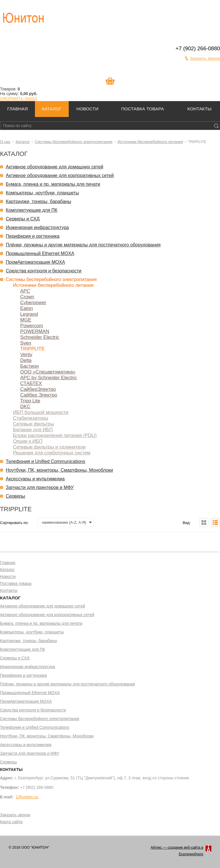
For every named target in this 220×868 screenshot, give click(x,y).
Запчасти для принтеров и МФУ (40, 487)
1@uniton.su (27, 797)
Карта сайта (11, 822)
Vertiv (26, 355)
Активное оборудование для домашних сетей (55, 167)
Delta (26, 360)
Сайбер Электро (39, 395)
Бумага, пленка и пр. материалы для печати (53, 184)
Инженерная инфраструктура (37, 227)
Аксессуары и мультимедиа (35, 479)
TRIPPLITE (32, 349)
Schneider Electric (40, 337)
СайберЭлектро (38, 389)
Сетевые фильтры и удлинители (49, 447)
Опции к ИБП (28, 441)
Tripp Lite (30, 401)
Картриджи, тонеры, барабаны (38, 201)
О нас (5, 142)
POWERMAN (35, 331)
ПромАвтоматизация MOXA (36, 262)
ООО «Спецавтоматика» (48, 372)
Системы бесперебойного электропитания (74, 142)
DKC (25, 407)
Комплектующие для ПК (32, 210)
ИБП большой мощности (41, 412)
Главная (17, 109)
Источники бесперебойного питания (150, 142)
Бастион (29, 366)
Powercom (32, 326)
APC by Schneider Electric (49, 378)
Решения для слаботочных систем (52, 453)
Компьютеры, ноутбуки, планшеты (42, 193)
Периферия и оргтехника (33, 236)
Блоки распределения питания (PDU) (55, 435)
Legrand (29, 314)
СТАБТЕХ (31, 383)
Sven (26, 343)
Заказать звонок (205, 58)
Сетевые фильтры (33, 424)
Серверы (15, 496)
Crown (27, 297)
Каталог (52, 109)
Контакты (200, 109)
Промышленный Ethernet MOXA (40, 253)
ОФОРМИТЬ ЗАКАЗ (18, 98)
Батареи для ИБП (33, 430)
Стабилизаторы (31, 418)
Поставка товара (143, 109)
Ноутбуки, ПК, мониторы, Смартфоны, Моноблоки (59, 470)
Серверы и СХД (23, 219)
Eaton (27, 308)
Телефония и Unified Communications (45, 461)
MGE (26, 320)
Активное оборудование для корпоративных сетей (60, 175)
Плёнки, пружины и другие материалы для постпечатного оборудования (83, 245)
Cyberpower (33, 303)
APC (25, 291)
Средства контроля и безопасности (44, 271)
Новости (87, 109)
